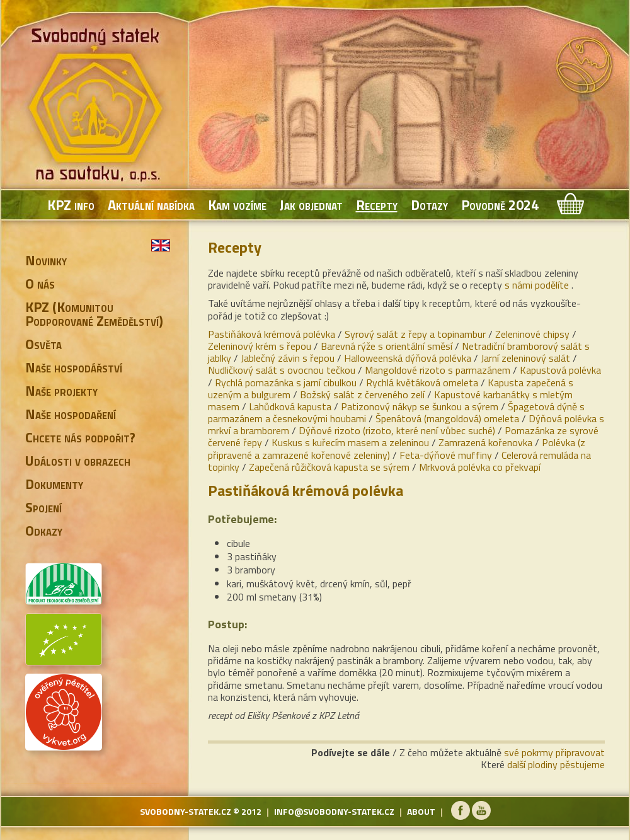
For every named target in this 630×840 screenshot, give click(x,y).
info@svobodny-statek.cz (334, 811)
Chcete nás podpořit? (80, 437)
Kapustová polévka (560, 370)
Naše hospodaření (71, 414)
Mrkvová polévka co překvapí (480, 467)
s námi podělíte (537, 285)
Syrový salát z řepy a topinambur (415, 334)
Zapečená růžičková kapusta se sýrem (329, 467)
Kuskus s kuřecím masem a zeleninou (350, 442)
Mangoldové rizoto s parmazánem (438, 370)
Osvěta (43, 344)
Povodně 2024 (500, 205)
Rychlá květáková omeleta (422, 383)
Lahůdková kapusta (290, 406)
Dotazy (429, 205)
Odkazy (44, 531)
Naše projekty (61, 391)
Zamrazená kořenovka (485, 442)
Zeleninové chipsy (532, 334)
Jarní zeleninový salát (525, 358)
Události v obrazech (78, 461)
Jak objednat (311, 205)
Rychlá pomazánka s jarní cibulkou (286, 383)
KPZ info (71, 205)
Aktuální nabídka (151, 205)
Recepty (377, 205)
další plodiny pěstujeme (556, 764)
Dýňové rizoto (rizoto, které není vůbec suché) (397, 430)
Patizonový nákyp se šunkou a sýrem (420, 406)
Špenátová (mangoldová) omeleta (447, 418)
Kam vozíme (237, 205)
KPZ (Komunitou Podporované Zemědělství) (94, 314)
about (421, 811)
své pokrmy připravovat (554, 752)
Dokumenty (54, 484)
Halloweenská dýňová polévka (408, 358)
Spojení (43, 507)
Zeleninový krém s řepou (260, 346)
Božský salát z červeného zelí (362, 394)
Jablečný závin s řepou (288, 358)
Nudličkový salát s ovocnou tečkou (282, 370)
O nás (40, 284)
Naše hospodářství (74, 367)
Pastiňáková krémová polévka (272, 334)
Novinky (46, 260)
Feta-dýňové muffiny (446, 455)
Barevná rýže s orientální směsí (387, 346)
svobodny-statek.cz (186, 811)
